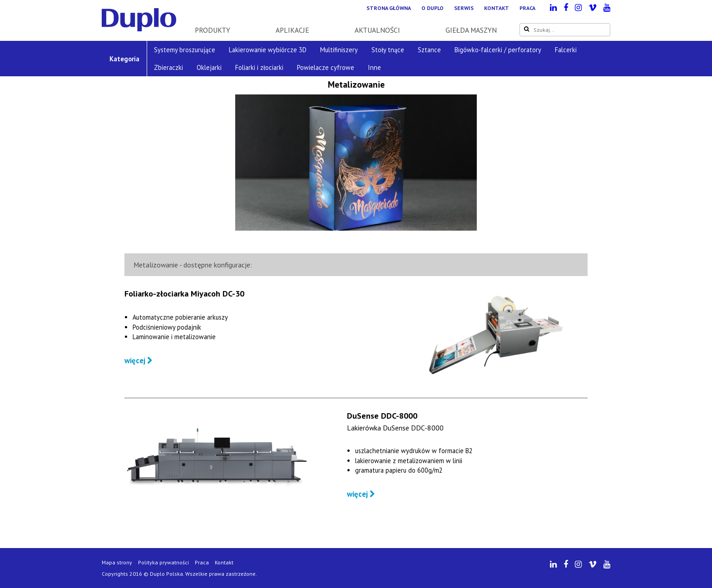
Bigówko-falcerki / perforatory (498, 50)
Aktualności (377, 30)
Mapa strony (117, 562)
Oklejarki (209, 67)
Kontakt (497, 8)
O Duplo (433, 8)
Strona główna (389, 8)
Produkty (213, 30)
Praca (527, 8)
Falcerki (566, 50)
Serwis (464, 8)
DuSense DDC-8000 (382, 416)
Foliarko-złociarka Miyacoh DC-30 (184, 294)
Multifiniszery (339, 50)
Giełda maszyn (471, 30)
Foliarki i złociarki (259, 67)
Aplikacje (292, 30)
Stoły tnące (388, 50)
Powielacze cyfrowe (326, 67)
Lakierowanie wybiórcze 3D (268, 50)
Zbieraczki (168, 67)
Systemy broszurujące (185, 50)
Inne (374, 67)
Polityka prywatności (163, 562)
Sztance (429, 50)
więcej (138, 361)
